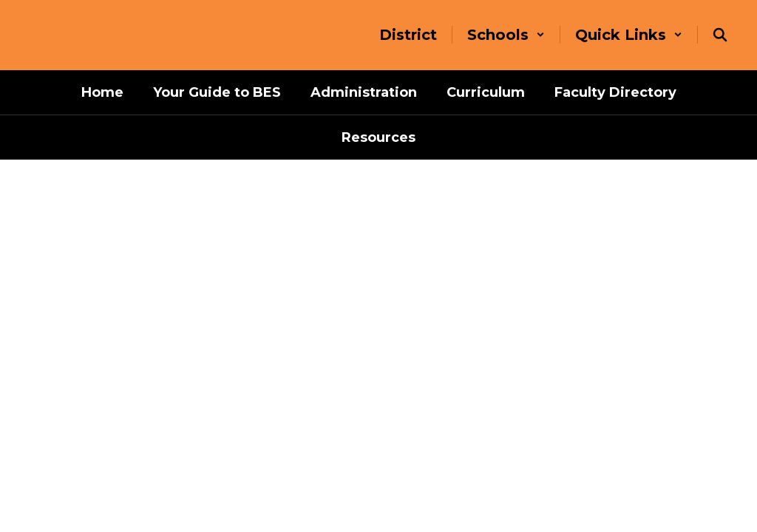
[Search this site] (720, 35)
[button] (506, 35)
